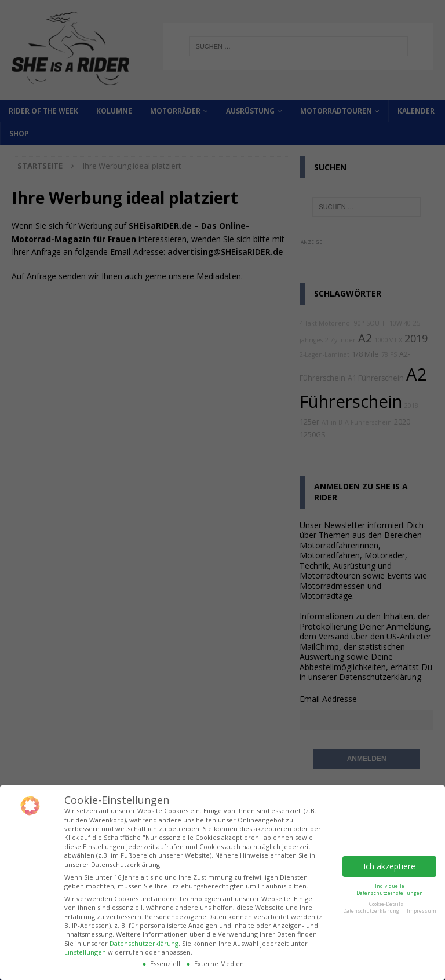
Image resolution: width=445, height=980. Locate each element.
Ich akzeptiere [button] (389, 866)
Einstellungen (85, 952)
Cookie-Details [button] (387, 904)
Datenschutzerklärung (144, 943)
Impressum (422, 911)
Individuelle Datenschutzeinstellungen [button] (390, 889)
